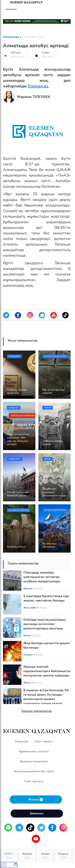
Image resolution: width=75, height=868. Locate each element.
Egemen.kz (38, 86)
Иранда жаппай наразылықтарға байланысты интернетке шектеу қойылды (47, 671)
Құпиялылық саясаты (34, 751)
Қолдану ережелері (34, 761)
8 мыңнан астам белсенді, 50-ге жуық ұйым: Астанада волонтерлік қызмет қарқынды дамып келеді (47, 697)
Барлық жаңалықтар (37, 711)
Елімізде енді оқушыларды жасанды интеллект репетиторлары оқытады (44, 624)
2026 (9, 856)
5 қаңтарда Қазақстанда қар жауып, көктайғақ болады (46, 598)
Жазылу (36, 799)
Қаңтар (27, 856)
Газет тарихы (43, 741)
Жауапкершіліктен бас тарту (34, 771)
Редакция (22, 741)
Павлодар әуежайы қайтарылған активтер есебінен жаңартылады (42, 577)
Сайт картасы (34, 781)
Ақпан (45, 856)
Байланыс (37, 813)
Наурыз (63, 856)
